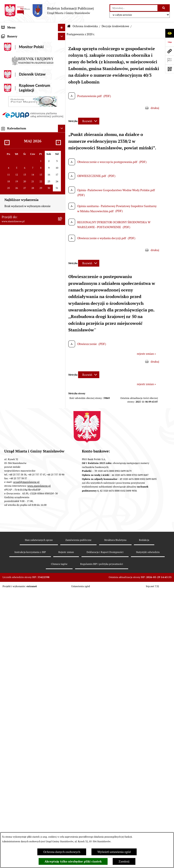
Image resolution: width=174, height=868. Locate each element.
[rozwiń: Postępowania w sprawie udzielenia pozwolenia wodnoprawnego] (62, 322)
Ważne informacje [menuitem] (13, 42)
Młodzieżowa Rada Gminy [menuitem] (19, 94)
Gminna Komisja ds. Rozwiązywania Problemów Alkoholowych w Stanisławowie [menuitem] (25, 451)
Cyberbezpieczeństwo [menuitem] (16, 547)
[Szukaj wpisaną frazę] (164, 8)
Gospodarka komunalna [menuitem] (17, 166)
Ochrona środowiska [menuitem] (15, 195)
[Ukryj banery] (62, 611)
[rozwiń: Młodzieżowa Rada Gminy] (62, 94)
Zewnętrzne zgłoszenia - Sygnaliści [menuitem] (24, 582)
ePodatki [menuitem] (7, 524)
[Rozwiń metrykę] (89, 121)
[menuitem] (33, 206)
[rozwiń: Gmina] (62, 72)
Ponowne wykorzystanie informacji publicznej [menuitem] (24, 473)
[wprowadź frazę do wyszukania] (134, 8)
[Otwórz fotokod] (170, 69)
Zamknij (124, 861)
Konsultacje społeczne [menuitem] (16, 490)
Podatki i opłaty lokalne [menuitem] (17, 173)
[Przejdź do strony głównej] (49, 11)
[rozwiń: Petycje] (62, 143)
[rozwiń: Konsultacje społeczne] (62, 490)
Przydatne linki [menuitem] (11, 498)
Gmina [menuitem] (6, 72)
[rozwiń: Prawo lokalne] (62, 102)
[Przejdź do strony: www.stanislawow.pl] (170, 51)
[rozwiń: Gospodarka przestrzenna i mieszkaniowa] (62, 188)
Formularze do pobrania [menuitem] (17, 505)
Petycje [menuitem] (6, 143)
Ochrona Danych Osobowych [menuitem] (20, 532)
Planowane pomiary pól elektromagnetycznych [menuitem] (17, 592)
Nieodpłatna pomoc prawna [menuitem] (20, 483)
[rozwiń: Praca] (62, 136)
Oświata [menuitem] (7, 420)
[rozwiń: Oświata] (62, 420)
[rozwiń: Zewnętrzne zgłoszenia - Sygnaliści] (62, 582)
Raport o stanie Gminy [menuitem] (16, 109)
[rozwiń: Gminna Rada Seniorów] (62, 87)
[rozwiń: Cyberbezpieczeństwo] (62, 547)
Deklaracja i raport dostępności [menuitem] (22, 539)
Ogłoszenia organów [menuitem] (15, 602)
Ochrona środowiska (85, 26)
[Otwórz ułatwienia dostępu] (170, 33)
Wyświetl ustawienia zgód (114, 852)
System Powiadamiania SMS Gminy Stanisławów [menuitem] (25, 515)
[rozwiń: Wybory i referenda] (62, 65)
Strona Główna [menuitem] (11, 35)
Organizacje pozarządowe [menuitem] (18, 440)
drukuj (155, 108)
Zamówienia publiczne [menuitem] (16, 181)
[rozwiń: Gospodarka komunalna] (62, 166)
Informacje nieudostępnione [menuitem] (20, 463)
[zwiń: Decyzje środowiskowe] (62, 216)
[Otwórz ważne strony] (170, 60)
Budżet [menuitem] (6, 158)
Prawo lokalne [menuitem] (11, 102)
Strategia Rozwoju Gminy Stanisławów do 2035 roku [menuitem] (29, 119)
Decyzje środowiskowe (115, 26)
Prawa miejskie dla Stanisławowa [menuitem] (23, 50)
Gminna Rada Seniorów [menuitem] (17, 87)
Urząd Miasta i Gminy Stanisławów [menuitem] (24, 151)
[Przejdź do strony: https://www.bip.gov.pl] (170, 42)
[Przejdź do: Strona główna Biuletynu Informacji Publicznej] (69, 26)
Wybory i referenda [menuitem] (14, 65)
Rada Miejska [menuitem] (10, 79)
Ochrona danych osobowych (62, 852)
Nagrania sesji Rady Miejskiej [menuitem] (20, 57)
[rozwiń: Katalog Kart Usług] (62, 129)
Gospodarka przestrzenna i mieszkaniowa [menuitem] (28, 188)
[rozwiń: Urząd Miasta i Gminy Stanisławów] (62, 151)
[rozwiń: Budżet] (62, 158)
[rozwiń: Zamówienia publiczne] (62, 181)
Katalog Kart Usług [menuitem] (14, 129)
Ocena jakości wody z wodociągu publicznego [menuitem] (23, 430)
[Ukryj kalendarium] (62, 703)
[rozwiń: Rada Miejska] (62, 80)
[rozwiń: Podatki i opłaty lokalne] (62, 173)
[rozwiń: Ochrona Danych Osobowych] (62, 532)
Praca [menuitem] (5, 136)
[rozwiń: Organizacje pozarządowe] (62, 440)
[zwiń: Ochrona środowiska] (62, 196)
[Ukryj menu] (62, 28)
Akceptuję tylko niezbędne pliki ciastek (73, 861)
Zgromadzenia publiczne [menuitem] (18, 575)
